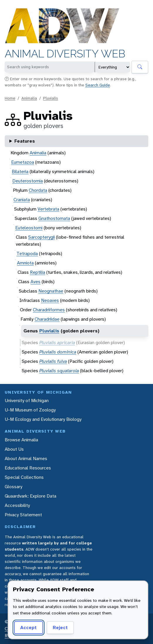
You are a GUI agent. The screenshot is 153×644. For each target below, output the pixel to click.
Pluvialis (51, 98)
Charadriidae (47, 319)
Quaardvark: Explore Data (30, 496)
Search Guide (98, 85)
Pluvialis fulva (53, 361)
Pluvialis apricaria (57, 343)
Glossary (13, 487)
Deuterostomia (28, 181)
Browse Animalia (21, 440)
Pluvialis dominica (58, 352)
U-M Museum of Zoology (30, 410)
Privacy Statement (23, 515)
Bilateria (20, 171)
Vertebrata (48, 209)
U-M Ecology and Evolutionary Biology (43, 419)
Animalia (29, 98)
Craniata (22, 200)
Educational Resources (28, 468)
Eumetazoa (23, 162)
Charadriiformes (49, 310)
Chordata (38, 190)
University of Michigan (27, 400)
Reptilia (38, 272)
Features (25, 141)
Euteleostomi (29, 228)
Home (10, 98)
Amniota (25, 263)
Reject (60, 627)
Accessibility (17, 505)
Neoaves (50, 300)
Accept (28, 627)
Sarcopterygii (41, 237)
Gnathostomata (54, 218)
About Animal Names (26, 458)
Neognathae (51, 291)
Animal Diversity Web (65, 54)
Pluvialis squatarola (59, 371)
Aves (35, 282)
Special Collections (24, 477)
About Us (14, 449)
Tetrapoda (27, 253)
